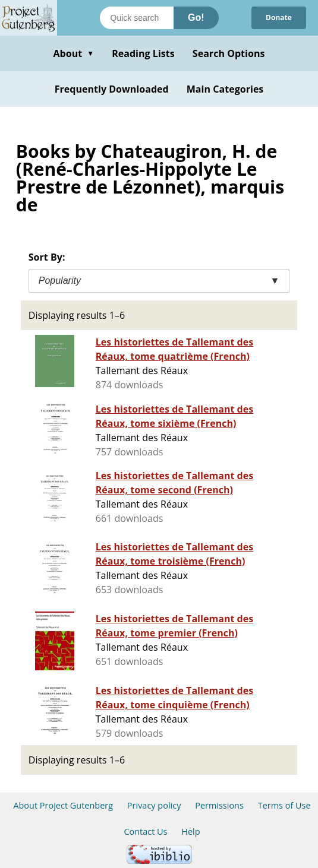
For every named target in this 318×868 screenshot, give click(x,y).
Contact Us (145, 831)
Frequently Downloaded (112, 89)
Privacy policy (154, 805)
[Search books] (137, 18)
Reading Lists (143, 53)
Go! (196, 18)
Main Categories (225, 89)
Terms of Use (284, 805)
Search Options (229, 53)
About (73, 53)
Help (191, 831)
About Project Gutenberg (63, 805)
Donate (279, 18)
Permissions (219, 805)
